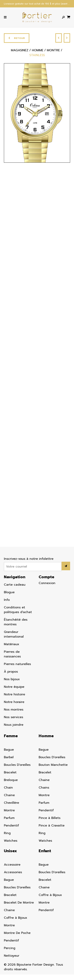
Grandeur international (14, 634)
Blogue (9, 592)
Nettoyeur (12, 956)
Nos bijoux (12, 679)
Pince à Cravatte (52, 826)
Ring (7, 833)
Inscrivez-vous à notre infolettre (29, 559)
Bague (9, 750)
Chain (8, 788)
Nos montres (14, 710)
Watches (11, 841)
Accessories (13, 872)
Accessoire (12, 865)
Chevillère (11, 803)
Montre (9, 810)
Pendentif (11, 826)
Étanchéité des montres (16, 622)
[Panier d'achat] (68, 17)
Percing (10, 948)
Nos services (13, 717)
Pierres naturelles (17, 664)
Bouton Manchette (53, 765)
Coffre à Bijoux (16, 918)
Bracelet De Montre (19, 903)
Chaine (9, 795)
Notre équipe (14, 687)
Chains (44, 788)
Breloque (11, 780)
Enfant (45, 851)
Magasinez (20, 51)
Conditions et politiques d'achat (18, 610)
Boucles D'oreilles (17, 765)
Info (7, 600)
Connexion (47, 583)
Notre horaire (14, 702)
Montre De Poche (17, 933)
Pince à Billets (50, 818)
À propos (11, 672)
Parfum (9, 818)
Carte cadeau (15, 585)
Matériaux (12, 644)
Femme (11, 736)
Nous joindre (14, 725)
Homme (46, 736)
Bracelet (10, 772)
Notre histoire (14, 694)
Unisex (10, 851)
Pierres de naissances (12, 654)
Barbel (9, 757)
